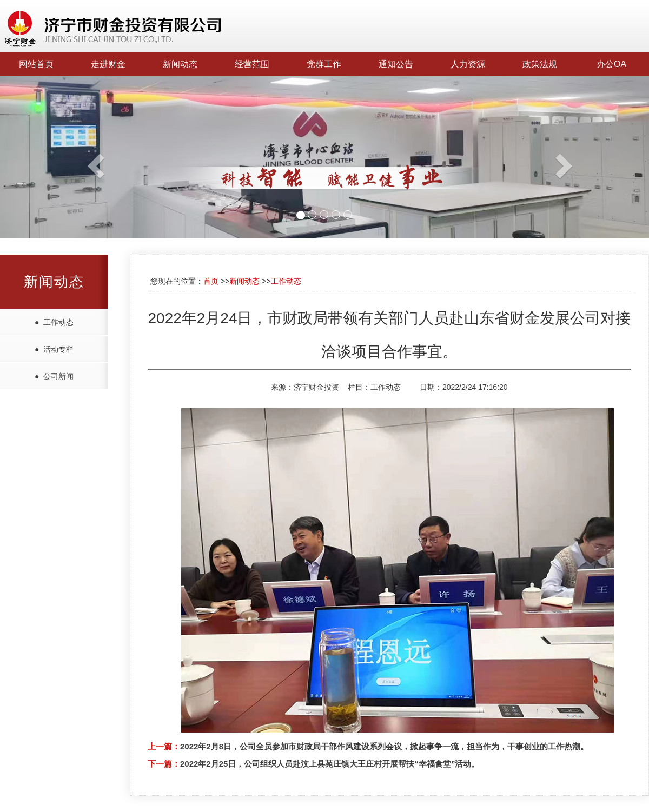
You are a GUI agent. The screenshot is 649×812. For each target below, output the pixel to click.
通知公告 (396, 64)
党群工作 (324, 64)
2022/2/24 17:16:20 (475, 387)
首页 (211, 281)
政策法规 (540, 64)
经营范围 (252, 64)
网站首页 (36, 64)
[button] (49, 157)
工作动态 (286, 281)
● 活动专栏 (54, 349)
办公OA (611, 64)
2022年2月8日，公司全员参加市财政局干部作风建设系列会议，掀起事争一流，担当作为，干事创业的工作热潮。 (384, 746)
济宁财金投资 (316, 387)
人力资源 (468, 64)
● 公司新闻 (54, 376)
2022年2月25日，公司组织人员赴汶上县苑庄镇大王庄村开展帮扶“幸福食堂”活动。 (330, 764)
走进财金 (108, 64)
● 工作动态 (54, 322)
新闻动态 (180, 64)
